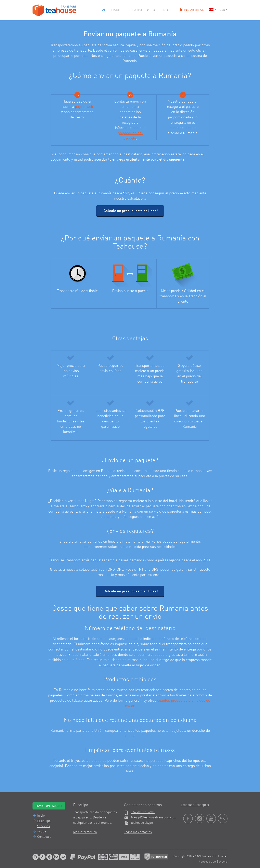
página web (84, 107)
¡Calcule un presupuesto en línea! (130, 211)
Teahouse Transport (195, 805)
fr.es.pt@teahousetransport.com (154, 818)
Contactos (167, 10)
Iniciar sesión (192, 10)
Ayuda (151, 10)
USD (223, 10)
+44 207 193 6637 (143, 812)
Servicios (116, 10)
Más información (85, 832)
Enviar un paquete (49, 806)
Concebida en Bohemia (213, 862)
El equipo (135, 10)
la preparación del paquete (132, 133)
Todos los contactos (138, 832)
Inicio (41, 816)
